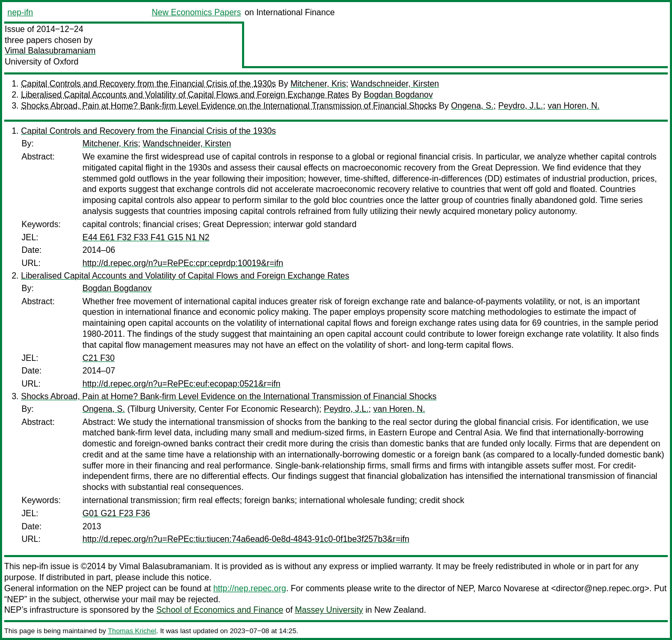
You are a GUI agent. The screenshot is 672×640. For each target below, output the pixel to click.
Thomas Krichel (132, 631)
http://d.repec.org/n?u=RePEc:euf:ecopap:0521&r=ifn (181, 384)
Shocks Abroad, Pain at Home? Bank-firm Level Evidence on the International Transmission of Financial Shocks (229, 106)
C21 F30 (98, 358)
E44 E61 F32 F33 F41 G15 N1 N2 (146, 237)
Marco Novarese (508, 588)
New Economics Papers (196, 12)
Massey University (329, 610)
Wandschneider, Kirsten (395, 84)
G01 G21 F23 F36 (116, 513)
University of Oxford (41, 62)
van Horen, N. (574, 106)
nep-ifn (20, 12)
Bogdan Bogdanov (398, 95)
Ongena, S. (472, 106)
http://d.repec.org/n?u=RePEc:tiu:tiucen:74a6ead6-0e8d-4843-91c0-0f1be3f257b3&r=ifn (246, 539)
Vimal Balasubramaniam (50, 51)
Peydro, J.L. (521, 106)
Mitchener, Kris (318, 84)
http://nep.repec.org (250, 588)
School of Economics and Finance (220, 610)
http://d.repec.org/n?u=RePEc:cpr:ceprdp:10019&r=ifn (183, 263)
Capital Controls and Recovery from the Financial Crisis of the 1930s (149, 84)
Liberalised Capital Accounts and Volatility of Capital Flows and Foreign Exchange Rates (185, 95)
